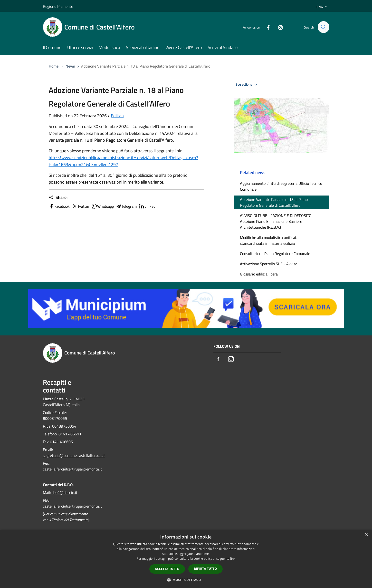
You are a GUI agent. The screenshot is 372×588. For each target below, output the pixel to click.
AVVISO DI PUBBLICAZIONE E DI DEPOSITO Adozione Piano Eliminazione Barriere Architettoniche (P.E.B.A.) (276, 221)
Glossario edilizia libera (259, 274)
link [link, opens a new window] (233, 559)
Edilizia (117, 116)
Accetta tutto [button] (167, 569)
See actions (247, 85)
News (70, 66)
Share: (58, 197)
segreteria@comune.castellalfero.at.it (74, 455)
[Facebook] (266, 27)
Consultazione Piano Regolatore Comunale (275, 254)
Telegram (126, 206)
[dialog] (186, 559)
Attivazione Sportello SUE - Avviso (269, 264)
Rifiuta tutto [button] (205, 569)
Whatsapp (103, 206)
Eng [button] (322, 7)
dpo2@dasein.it (65, 492)
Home (54, 66)
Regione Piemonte (58, 6)
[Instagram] (278, 27)
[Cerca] (324, 27)
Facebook (59, 206)
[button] (186, 580)
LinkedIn (149, 206)
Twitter (81, 206)
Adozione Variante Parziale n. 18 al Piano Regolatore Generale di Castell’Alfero (274, 202)
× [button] (367, 535)
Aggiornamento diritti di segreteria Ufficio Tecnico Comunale (281, 186)
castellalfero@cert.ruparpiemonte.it (72, 469)
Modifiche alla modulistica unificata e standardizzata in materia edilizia (271, 240)
